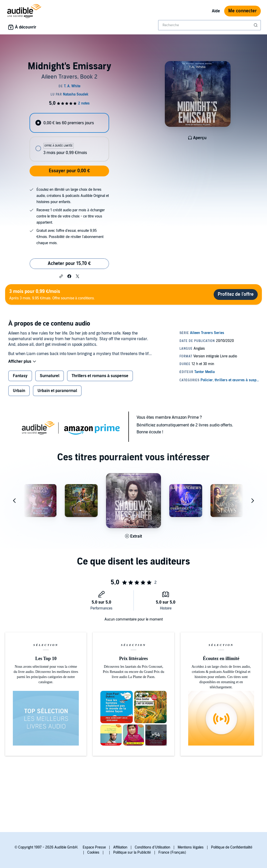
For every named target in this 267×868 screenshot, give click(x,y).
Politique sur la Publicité (132, 852)
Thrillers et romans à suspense (100, 376)
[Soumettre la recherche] (256, 25)
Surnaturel (50, 376)
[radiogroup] (69, 137)
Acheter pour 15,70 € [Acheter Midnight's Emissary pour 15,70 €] (69, 264)
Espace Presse (94, 847)
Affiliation (120, 847)
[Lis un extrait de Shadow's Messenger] (133, 536)
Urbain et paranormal (57, 391)
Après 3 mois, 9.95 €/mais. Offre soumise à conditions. (52, 294)
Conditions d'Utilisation (152, 847)
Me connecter (242, 11)
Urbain (19, 391)
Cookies (93, 852)
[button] (61, 276)
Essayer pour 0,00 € (69, 171)
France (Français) (172, 852)
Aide (216, 11)
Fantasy (20, 376)
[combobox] (209, 25)
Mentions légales (191, 847)
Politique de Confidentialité (232, 847)
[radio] (69, 123)
